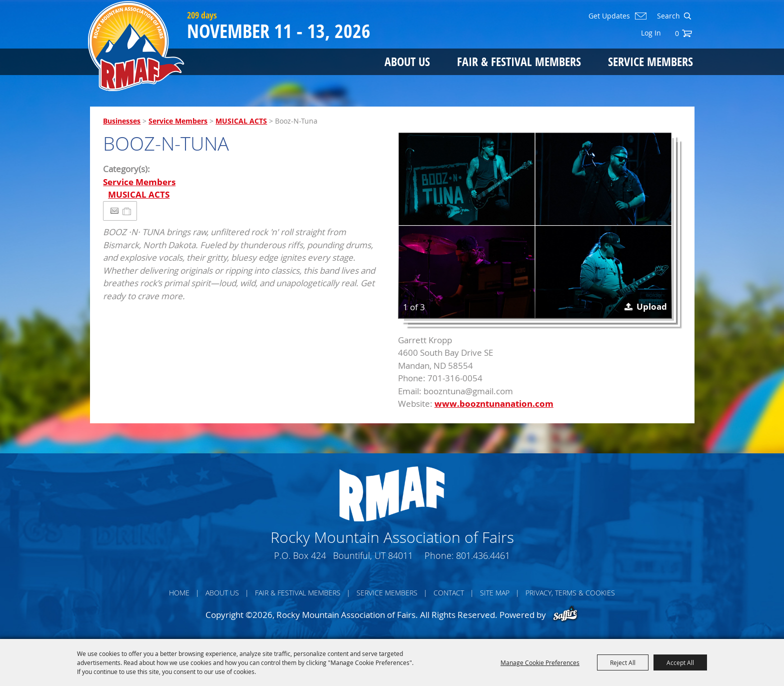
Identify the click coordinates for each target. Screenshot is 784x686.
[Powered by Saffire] (565, 615)
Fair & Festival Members (519, 61)
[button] (535, 225)
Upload (652, 306)
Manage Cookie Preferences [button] (540, 662)
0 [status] (677, 33)
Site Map (495, 593)
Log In (651, 33)
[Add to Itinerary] (127, 211)
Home (179, 593)
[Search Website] (667, 16)
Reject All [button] (623, 662)
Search (687, 16)
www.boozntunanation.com (494, 404)
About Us (407, 61)
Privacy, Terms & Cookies (570, 593)
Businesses (122, 121)
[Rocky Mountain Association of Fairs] (136, 46)
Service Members (650, 61)
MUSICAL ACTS (241, 121)
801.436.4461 (483, 555)
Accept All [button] (680, 662)
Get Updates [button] (609, 16)
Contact (449, 593)
